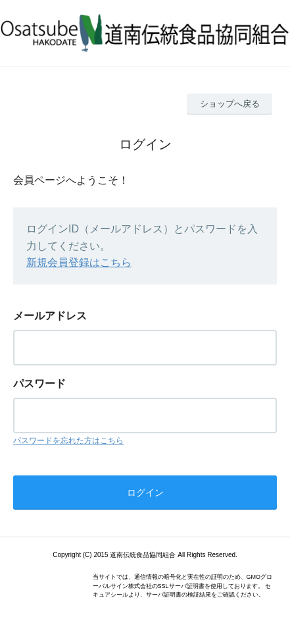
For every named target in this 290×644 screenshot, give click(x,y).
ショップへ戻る (230, 104)
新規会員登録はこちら (79, 262)
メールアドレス (50, 316)
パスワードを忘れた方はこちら (68, 441)
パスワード (39, 384)
